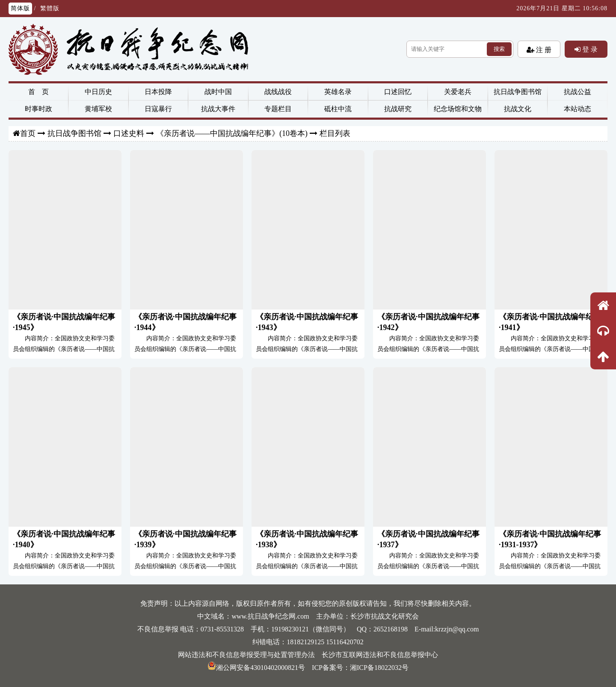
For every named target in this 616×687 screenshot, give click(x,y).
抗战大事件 (218, 109)
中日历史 (98, 92)
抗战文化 (518, 109)
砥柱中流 (338, 109)
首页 (28, 133)
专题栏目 (278, 109)
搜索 (499, 49)
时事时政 (38, 109)
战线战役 (278, 92)
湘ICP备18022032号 (379, 668)
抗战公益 (577, 92)
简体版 (20, 8)
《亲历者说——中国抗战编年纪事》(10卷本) (232, 133)
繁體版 (50, 8)
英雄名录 (338, 92)
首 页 (38, 92)
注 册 (543, 50)
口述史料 (129, 133)
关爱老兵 (458, 92)
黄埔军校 (98, 109)
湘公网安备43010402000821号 (256, 668)
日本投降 (158, 92)
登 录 (589, 49)
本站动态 (577, 109)
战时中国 (218, 92)
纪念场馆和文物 (458, 109)
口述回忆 (398, 92)
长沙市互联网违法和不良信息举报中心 (380, 655)
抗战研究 (398, 109)
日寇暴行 (158, 109)
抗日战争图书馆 (518, 92)
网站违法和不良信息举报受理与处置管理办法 (246, 655)
